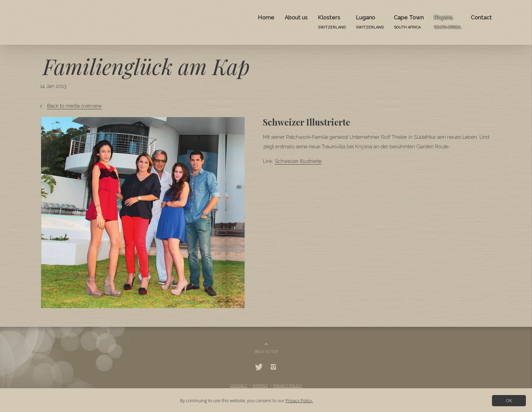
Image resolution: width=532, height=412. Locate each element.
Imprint (260, 386)
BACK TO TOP (266, 352)
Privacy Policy (287, 386)
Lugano (370, 22)
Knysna (447, 22)
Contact (481, 17)
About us (296, 17)
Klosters (332, 22)
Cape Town (409, 22)
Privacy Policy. (299, 400)
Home (266, 17)
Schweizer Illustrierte (298, 161)
